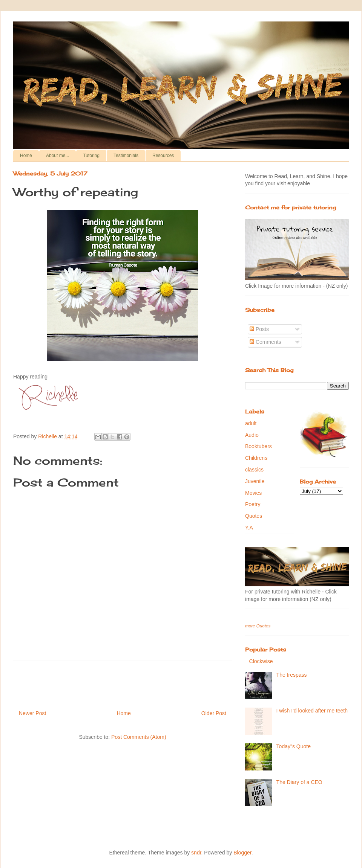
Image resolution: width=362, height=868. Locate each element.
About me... (58, 156)
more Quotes (258, 626)
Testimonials (126, 156)
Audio (252, 435)
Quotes (254, 516)
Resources (163, 156)
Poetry (253, 504)
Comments (265, 342)
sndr (196, 853)
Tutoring (91, 156)
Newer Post (32, 713)
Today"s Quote (294, 746)
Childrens (256, 458)
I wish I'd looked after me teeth (312, 711)
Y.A (249, 528)
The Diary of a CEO (299, 782)
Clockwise (261, 661)
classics (254, 470)
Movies (253, 493)
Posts (259, 329)
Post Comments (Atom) (139, 737)
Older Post (214, 713)
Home (26, 156)
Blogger (242, 853)
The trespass (292, 675)
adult (251, 423)
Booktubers (258, 446)
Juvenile (255, 481)
